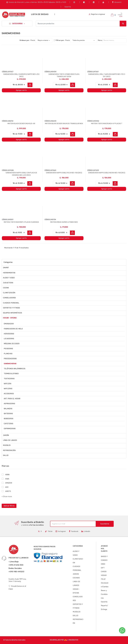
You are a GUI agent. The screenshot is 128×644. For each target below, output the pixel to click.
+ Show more (7, 496)
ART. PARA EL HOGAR (12, 399)
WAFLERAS (8, 389)
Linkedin (86, 531)
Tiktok (49, 531)
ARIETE (8, 491)
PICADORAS (8, 349)
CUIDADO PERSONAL (11, 303)
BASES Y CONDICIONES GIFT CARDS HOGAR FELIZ (104, 568)
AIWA (7, 479)
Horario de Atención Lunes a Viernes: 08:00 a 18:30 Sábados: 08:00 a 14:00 (36, 2)
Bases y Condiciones (104, 594)
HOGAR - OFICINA (10, 318)
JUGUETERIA (8, 283)
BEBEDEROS (9, 419)
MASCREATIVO (71, 640)
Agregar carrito (21, 90)
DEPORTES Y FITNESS (11, 308)
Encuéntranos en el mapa (17, 588)
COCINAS (76, 578)
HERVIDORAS (9, 334)
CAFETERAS (8, 424)
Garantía (68, 7)
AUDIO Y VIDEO (9, 278)
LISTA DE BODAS (40, 14)
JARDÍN (6, 435)
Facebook (74, 531)
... (54, 14)
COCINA (6, 288)
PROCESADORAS (10, 359)
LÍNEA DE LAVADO (10, 440)
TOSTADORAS (9, 379)
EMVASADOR (9, 324)
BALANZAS (8, 409)
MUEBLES (7, 445)
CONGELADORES (9, 298)
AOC (7, 487)
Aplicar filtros (9, 506)
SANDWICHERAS (10, 364)
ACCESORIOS (9, 394)
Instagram (61, 531)
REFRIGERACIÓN (9, 450)
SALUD (6, 455)
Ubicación (117, 2)
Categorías (8, 262)
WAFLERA (8, 384)
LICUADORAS (9, 339)
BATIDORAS (8, 414)
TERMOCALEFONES (11, 374)
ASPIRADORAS (9, 404)
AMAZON (9, 483)
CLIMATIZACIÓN (9, 293)
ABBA (7, 475)
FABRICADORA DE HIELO (13, 329)
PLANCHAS (8, 354)
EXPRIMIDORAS (10, 429)
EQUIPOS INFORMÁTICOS (12, 313)
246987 (6, 268)
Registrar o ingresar (97, 14)
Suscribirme (105, 524)
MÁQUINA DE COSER (12, 344)
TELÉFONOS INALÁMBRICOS (15, 369)
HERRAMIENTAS (9, 273)
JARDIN (76, 574)
